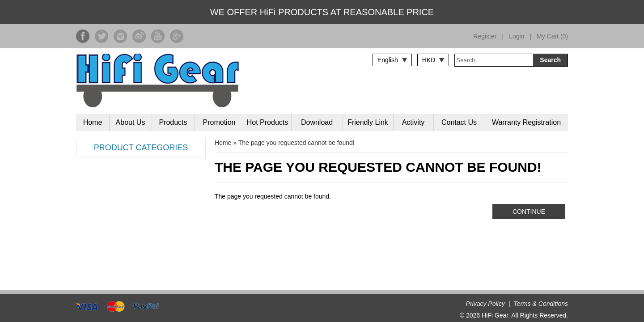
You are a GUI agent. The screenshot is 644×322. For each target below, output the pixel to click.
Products (173, 122)
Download (317, 122)
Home (93, 122)
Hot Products (267, 122)
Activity (413, 122)
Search (550, 60)
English (388, 60)
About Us (131, 122)
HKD (429, 60)
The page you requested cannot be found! (297, 143)
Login (517, 36)
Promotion (219, 122)
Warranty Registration (526, 122)
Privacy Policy (485, 304)
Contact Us (459, 122)
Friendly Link (368, 122)
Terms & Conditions (541, 304)
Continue (529, 212)
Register (485, 36)
